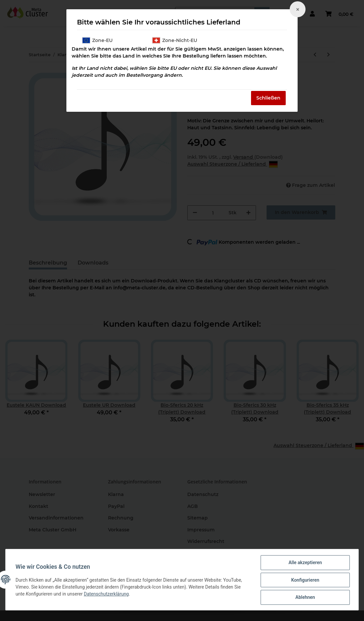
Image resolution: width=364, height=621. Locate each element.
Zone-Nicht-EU (175, 40)
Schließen (268, 98)
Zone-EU (97, 40)
